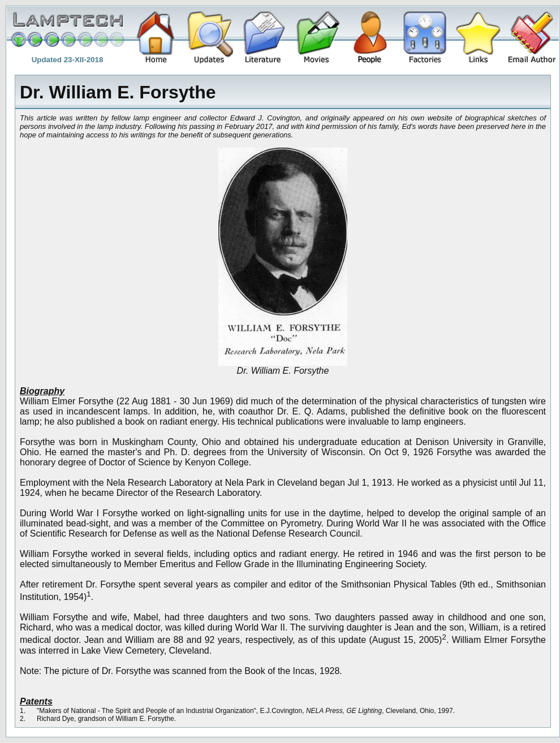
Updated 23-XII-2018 (68, 60)
